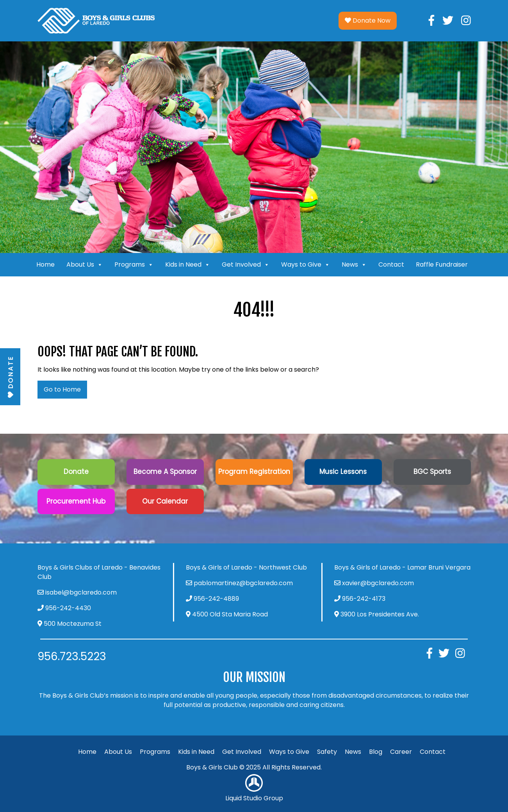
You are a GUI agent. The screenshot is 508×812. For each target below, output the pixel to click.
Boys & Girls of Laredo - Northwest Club (246, 567)
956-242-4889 (216, 599)
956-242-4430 (68, 608)
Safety (327, 752)
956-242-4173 (364, 599)
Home (45, 264)
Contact (391, 264)
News (354, 265)
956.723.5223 (72, 656)
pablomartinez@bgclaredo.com (243, 583)
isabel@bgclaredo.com (81, 592)
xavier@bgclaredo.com (378, 583)
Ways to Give (306, 265)
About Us (85, 265)
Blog (376, 752)
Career (401, 752)
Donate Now (368, 20)
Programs (134, 265)
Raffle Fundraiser (442, 264)
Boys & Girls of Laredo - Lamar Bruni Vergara (402, 567)
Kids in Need (188, 265)
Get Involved (246, 265)
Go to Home (62, 389)
